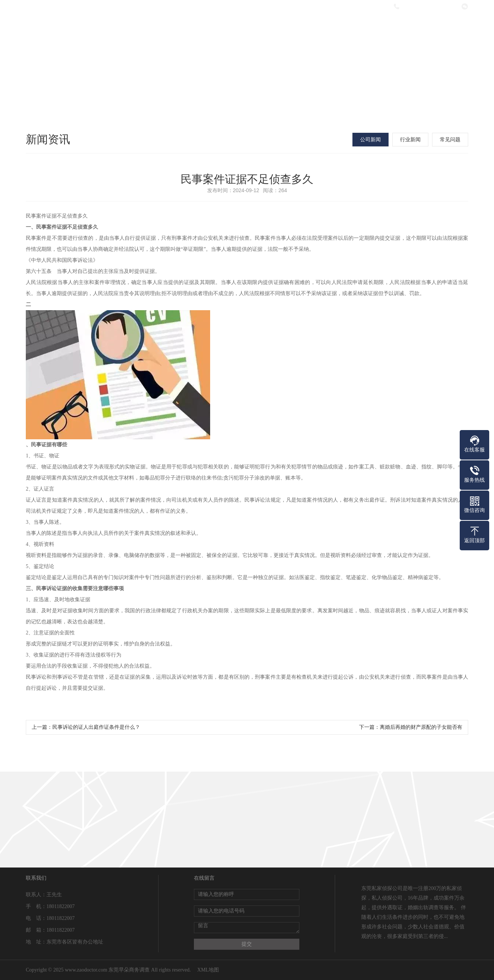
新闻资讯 (295, 27)
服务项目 (246, 27)
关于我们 (197, 27)
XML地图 (208, 970)
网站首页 (148, 27)
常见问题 (450, 140)
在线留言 (393, 27)
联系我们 (442, 27)
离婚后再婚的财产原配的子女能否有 (421, 727)
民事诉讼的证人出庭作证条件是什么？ (96, 727)
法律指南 (344, 27)
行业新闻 (410, 140)
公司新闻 (370, 140)
